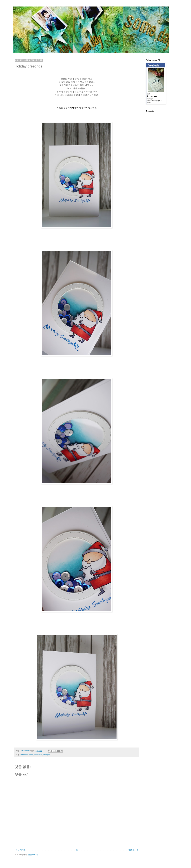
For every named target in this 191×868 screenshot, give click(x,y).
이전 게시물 (133, 850)
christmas (24, 755)
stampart (47, 755)
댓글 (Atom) (33, 855)
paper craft (38, 755)
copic (31, 755)
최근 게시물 (21, 850)
